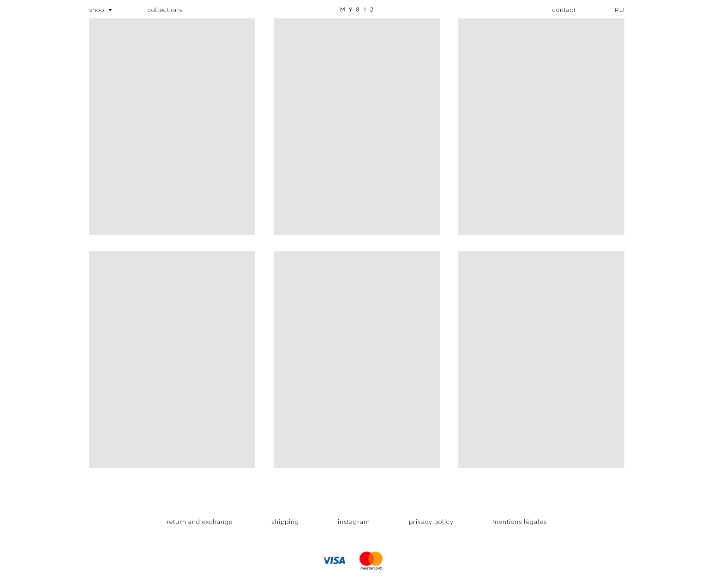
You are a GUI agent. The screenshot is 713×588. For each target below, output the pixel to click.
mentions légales (520, 522)
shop (98, 10)
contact (564, 10)
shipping (285, 522)
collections (165, 10)
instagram (354, 522)
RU (620, 10)
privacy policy (431, 522)
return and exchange (200, 522)
